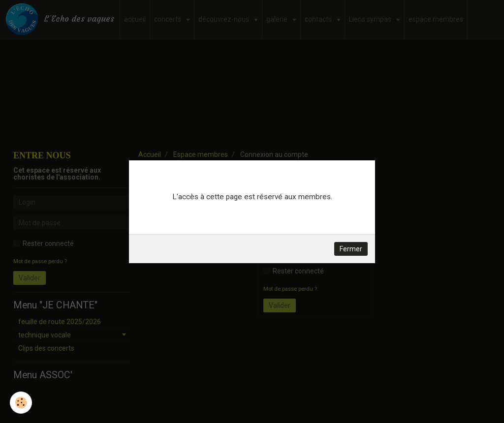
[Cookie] (21, 403)
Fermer (351, 249)
